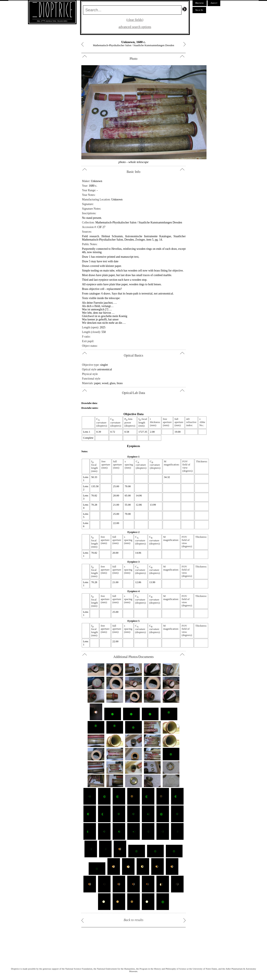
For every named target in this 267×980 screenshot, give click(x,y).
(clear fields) (135, 20)
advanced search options (135, 27)
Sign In (199, 10)
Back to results (134, 920)
